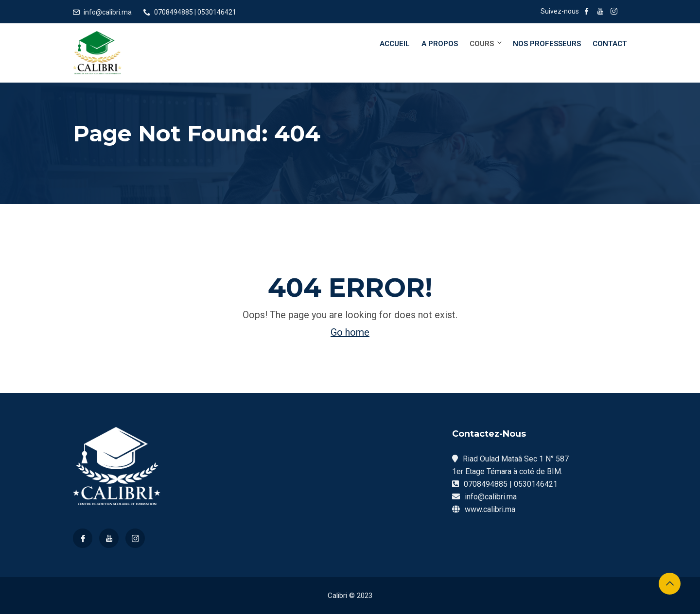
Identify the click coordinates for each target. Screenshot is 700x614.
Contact (610, 44)
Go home (350, 332)
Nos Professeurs (547, 44)
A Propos (440, 44)
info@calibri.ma (108, 12)
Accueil (395, 44)
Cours (486, 43)
